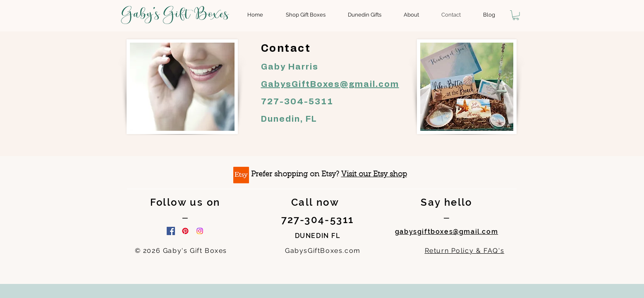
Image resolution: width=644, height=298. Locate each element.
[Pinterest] (185, 231)
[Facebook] (171, 231)
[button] (516, 15)
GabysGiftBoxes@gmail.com (330, 84)
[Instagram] (200, 231)
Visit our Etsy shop (374, 175)
